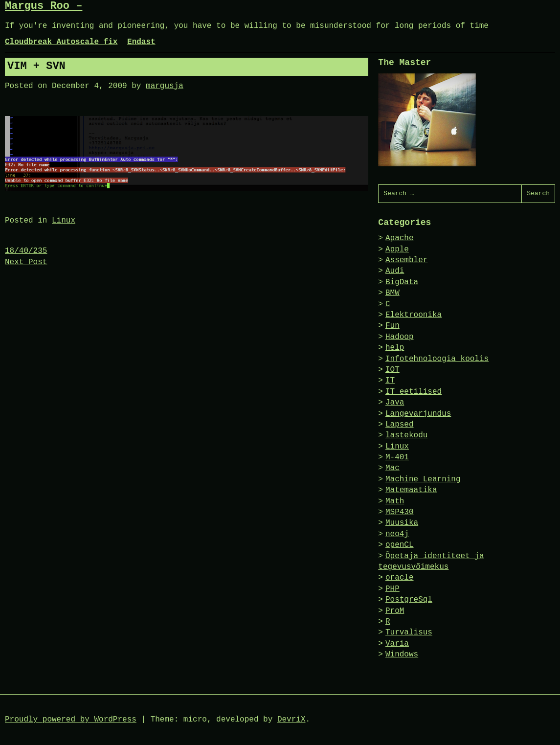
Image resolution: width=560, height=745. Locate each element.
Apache (400, 238)
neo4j (397, 534)
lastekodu (406, 435)
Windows (402, 655)
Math (395, 501)
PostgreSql (409, 600)
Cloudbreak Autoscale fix (61, 42)
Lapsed (400, 425)
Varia (397, 644)
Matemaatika (411, 490)
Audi (395, 271)
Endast (141, 42)
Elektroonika (414, 315)
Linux (64, 221)
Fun (392, 326)
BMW (392, 293)
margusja (165, 86)
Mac (392, 468)
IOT (392, 370)
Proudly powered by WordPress (71, 720)
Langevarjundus (418, 414)
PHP (392, 589)
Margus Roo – (44, 6)
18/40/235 (26, 251)
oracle (400, 578)
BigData (402, 282)
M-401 (397, 457)
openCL (400, 545)
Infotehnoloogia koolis (437, 359)
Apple (397, 249)
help (395, 348)
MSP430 (400, 512)
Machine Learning (423, 479)
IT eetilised (414, 392)
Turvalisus (409, 632)
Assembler (406, 260)
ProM (395, 611)
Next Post (26, 262)
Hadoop (400, 337)
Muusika (402, 523)
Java (395, 403)
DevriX (291, 720)
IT (390, 381)
